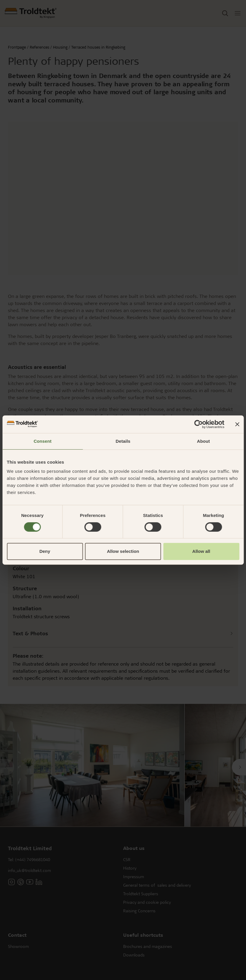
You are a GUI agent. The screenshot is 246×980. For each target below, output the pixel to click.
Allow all (201, 551)
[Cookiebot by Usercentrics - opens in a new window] (198, 424)
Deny (45, 551)
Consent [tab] (43, 441)
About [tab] (204, 441)
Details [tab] (123, 441)
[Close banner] (237, 424)
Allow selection (123, 551)
